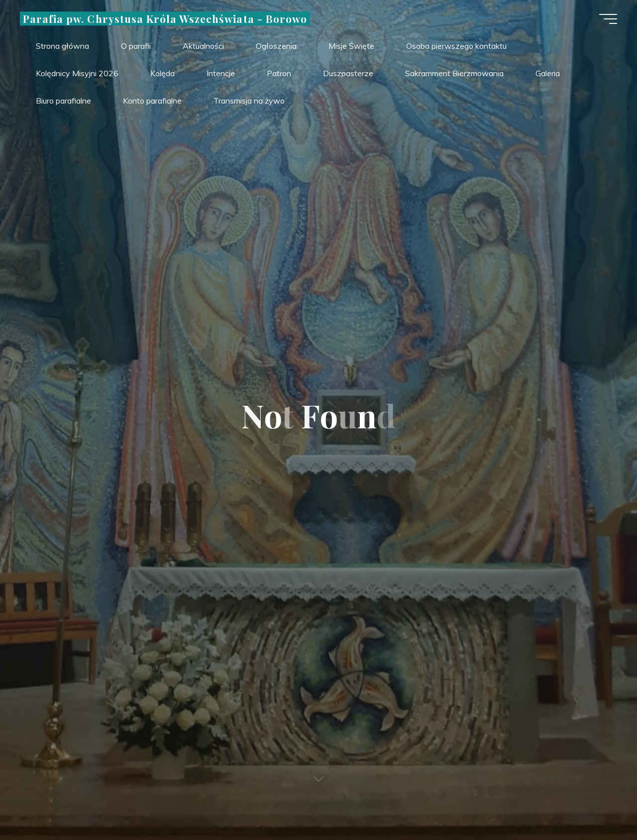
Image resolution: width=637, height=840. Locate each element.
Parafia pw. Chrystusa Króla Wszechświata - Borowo (165, 18)
